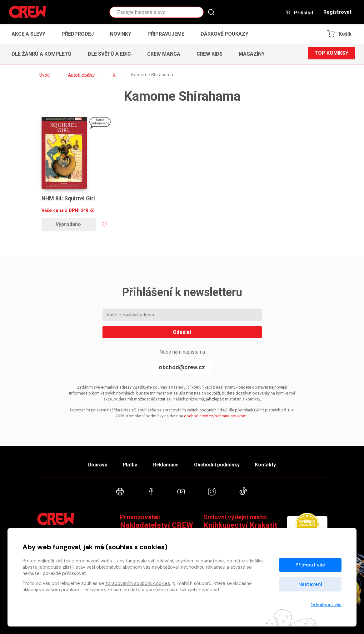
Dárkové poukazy (224, 34)
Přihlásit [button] (300, 12)
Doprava (93, 463)
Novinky (121, 34)
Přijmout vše (310, 565)
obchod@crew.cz (182, 367)
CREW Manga (164, 54)
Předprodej (78, 34)
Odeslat (182, 332)
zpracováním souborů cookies (138, 583)
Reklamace (166, 463)
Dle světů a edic (109, 54)
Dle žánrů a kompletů (42, 54)
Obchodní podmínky (219, 463)
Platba (128, 463)
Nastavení (310, 584)
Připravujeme (166, 34)
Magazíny (252, 54)
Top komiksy (332, 54)
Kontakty (270, 463)
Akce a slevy (28, 34)
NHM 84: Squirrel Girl (69, 198)
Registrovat (337, 12)
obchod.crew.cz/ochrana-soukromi (216, 416)
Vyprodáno (68, 224)
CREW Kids (209, 54)
